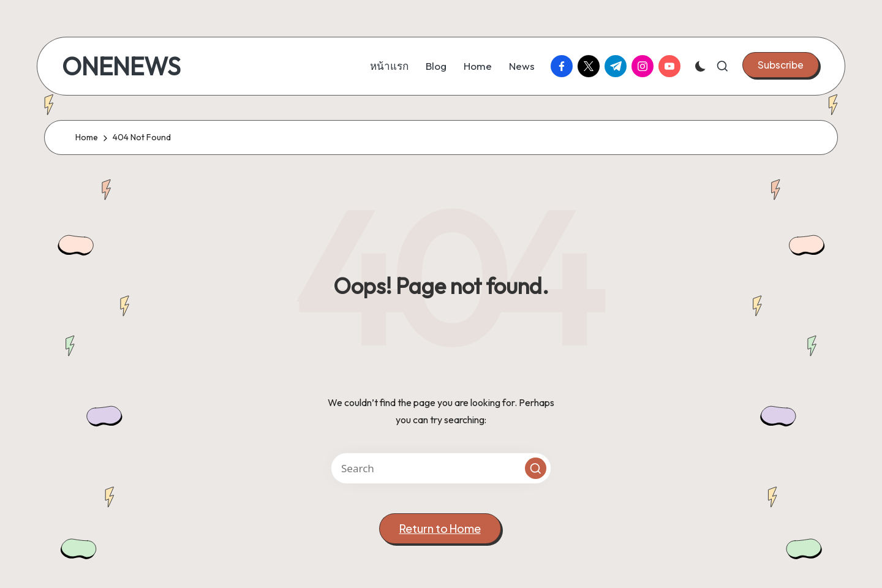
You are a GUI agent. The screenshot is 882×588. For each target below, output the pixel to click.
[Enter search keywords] (441, 468)
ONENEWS (121, 66)
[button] (781, 65)
